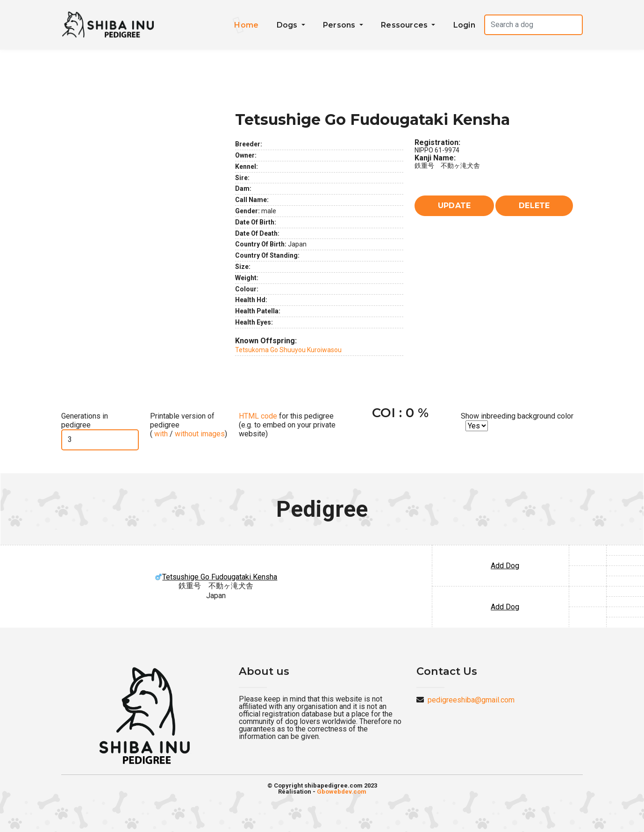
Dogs (288, 25)
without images (200, 434)
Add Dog (505, 566)
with (160, 434)
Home (246, 25)
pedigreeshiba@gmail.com (471, 700)
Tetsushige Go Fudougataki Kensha (216, 577)
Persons (340, 25)
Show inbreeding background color (517, 416)
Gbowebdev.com (342, 792)
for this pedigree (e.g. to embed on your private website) (287, 425)
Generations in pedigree (85, 420)
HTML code (258, 416)
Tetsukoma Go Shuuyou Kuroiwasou (288, 350)
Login (464, 25)
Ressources (405, 25)
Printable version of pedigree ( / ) (189, 425)
